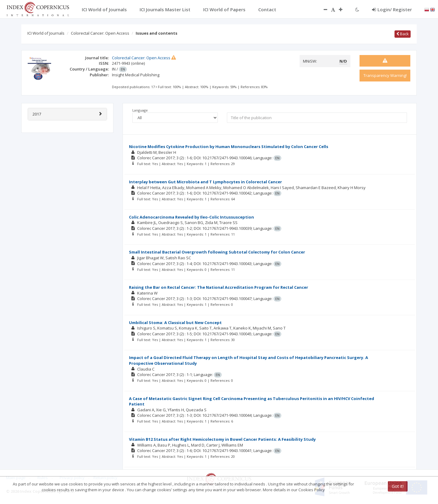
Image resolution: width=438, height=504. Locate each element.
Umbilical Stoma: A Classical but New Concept (175, 323)
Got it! (398, 486)
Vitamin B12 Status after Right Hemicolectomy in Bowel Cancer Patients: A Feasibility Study (222, 439)
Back (403, 34)
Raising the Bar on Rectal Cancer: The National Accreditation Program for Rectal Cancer (219, 287)
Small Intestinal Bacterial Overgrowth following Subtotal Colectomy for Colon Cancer (217, 252)
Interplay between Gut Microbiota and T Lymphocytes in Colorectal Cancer (205, 182)
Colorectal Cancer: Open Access (100, 33)
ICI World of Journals (46, 33)
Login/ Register (392, 9)
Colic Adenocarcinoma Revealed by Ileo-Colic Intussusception (191, 217)
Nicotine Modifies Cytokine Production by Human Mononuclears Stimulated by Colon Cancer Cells (229, 147)
